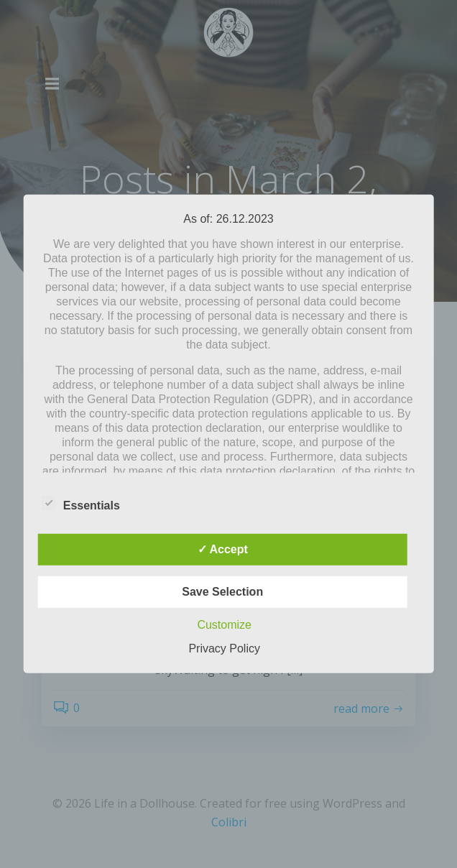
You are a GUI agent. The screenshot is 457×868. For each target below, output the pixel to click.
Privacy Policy (224, 648)
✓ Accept (223, 549)
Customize (224, 625)
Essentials (81, 503)
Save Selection (222, 592)
